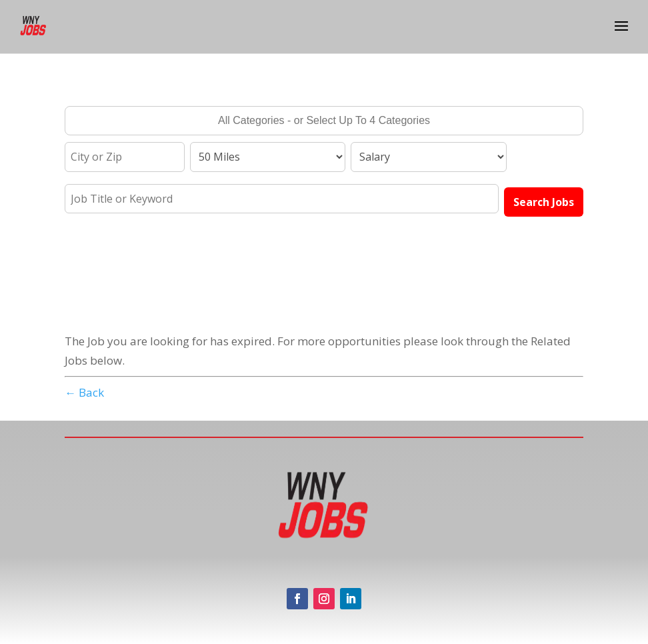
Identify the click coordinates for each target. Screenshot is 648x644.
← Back (84, 392)
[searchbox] (324, 122)
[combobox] (324, 121)
